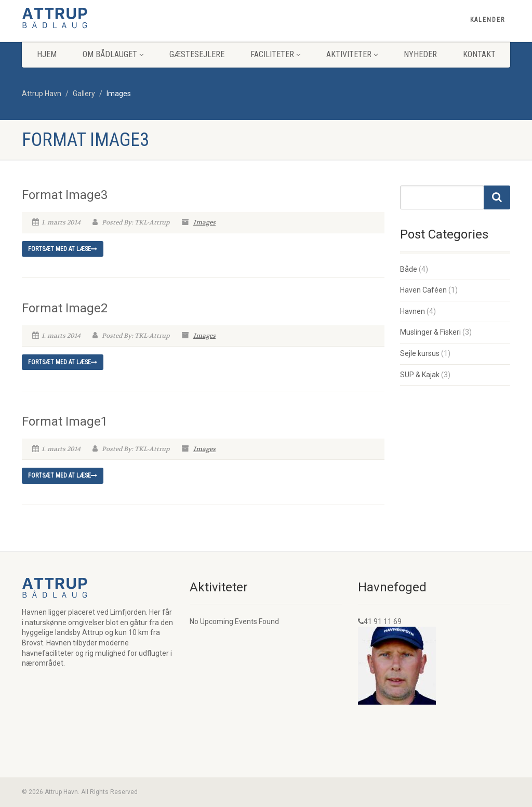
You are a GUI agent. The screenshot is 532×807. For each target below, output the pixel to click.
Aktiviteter (352, 54)
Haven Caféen (423, 290)
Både (409, 269)
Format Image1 (65, 421)
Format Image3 (65, 195)
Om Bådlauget (113, 54)
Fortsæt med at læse (63, 249)
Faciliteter (275, 54)
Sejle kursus (420, 353)
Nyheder (420, 54)
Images (204, 222)
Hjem (47, 54)
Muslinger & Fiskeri (430, 332)
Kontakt (479, 54)
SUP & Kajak (420, 375)
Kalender (488, 20)
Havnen (413, 311)
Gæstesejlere (197, 54)
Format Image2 (65, 308)
